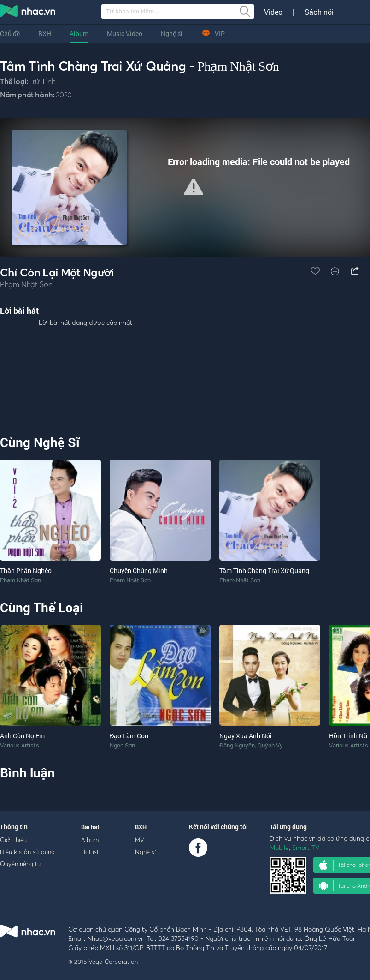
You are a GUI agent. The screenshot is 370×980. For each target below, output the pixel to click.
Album (79, 33)
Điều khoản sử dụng (27, 852)
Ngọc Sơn (122, 745)
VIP (213, 33)
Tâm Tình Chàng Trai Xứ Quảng (264, 571)
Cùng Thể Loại (41, 607)
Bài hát (90, 827)
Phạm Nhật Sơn (238, 66)
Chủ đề (10, 33)
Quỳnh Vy (270, 745)
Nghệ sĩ (172, 33)
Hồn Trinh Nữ (348, 736)
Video (273, 12)
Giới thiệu (13, 840)
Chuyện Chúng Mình (139, 571)
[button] (194, 187)
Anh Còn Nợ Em (22, 736)
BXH (45, 33)
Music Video (125, 33)
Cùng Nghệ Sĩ (40, 442)
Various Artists (20, 745)
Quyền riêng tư (21, 864)
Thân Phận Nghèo (26, 571)
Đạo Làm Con (129, 736)
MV (140, 840)
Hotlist (90, 852)
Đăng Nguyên (237, 745)
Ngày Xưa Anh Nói (246, 736)
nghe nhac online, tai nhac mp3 (28, 12)
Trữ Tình (42, 81)
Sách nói (319, 12)
